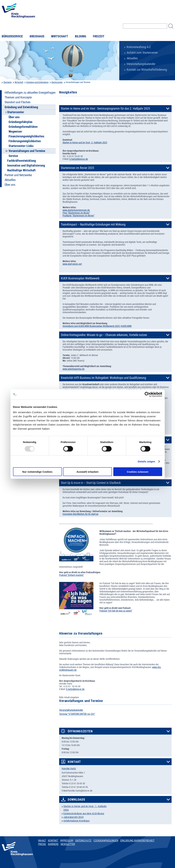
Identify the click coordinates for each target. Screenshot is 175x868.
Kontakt (74, 762)
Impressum (67, 841)
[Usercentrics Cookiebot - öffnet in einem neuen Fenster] (147, 394)
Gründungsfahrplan (20, 122)
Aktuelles (132, 58)
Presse (42, 844)
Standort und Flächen (18, 102)
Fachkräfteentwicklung (22, 161)
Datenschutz (83, 841)
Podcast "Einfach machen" (71, 575)
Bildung (81, 36)
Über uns (14, 117)
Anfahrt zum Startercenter (142, 53)
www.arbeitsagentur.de (74, 369)
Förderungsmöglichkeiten (25, 141)
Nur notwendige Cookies (37, 472)
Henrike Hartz (69, 769)
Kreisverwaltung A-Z (139, 47)
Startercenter (57, 82)
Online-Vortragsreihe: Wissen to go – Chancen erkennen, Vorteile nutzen (104, 335)
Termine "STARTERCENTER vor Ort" (77, 714)
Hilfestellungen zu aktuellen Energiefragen (30, 93)
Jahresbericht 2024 (73, 817)
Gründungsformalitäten (23, 127)
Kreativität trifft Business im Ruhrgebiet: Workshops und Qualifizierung (103, 378)
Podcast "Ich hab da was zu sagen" (116, 611)
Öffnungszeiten (80, 731)
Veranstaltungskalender (141, 64)
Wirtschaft (60, 36)
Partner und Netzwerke (18, 175)
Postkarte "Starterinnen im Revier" (79, 216)
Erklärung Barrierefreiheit (137, 841)
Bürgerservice (12, 36)
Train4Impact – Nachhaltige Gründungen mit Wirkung (93, 225)
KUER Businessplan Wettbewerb (80, 278)
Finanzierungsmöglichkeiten (26, 136)
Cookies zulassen (138, 472)
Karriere (53, 844)
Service (13, 156)
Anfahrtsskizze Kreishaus (76, 821)
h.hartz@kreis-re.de (79, 159)
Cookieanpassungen (106, 841)
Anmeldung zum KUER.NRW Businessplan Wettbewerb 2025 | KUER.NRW (97, 326)
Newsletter (68, 844)
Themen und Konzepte (18, 97)
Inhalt (42, 841)
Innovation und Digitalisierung (26, 166)
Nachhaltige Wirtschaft (21, 170)
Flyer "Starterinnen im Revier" (76, 213)
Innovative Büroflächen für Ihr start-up (80, 514)
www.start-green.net (72, 264)
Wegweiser (15, 132)
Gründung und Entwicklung (37, 82)
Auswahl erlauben (87, 472)
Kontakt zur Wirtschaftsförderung (147, 70)
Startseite (8, 82)
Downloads (76, 800)
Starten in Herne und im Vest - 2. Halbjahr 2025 (85, 143)
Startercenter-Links (21, 146)
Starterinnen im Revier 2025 (77, 168)
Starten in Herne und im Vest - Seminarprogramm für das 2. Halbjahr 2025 (105, 109)
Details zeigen (146, 461)
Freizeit (99, 36)
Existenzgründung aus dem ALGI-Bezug (84, 813)
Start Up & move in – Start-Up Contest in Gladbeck (91, 483)
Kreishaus (37, 36)
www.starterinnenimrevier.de (76, 210)
